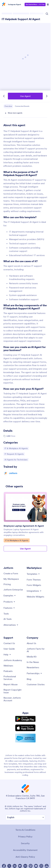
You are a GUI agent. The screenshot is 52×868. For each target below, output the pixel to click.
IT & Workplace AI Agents (16, 448)
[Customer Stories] (36, 684)
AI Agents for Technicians (16, 459)
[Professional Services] (14, 678)
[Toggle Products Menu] (9, 602)
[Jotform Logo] (4, 4)
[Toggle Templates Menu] (33, 574)
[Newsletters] (33, 667)
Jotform (13, 473)
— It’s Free (35, 4)
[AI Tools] (8, 619)
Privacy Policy (25, 837)
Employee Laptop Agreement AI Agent (24, 526)
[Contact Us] (9, 643)
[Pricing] (7, 584)
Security (25, 843)
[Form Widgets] (34, 585)
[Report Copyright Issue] (14, 691)
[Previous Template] (4, 96)
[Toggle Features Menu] (9, 608)
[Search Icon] (47, 14)
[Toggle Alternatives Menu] (11, 625)
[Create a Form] (11, 573)
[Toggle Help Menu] (7, 654)
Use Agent (25, 96)
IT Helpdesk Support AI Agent (21, 19)
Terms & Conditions (25, 830)
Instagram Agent (14, 4)
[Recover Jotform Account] (14, 699)
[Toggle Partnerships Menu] (35, 673)
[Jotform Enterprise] (13, 590)
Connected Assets (22, 106)
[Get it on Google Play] (25, 719)
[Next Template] (47, 96)
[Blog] (29, 679)
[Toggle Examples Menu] (10, 595)
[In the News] (33, 662)
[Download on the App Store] (25, 728)
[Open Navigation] (48, 4)
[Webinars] (8, 666)
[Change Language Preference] (25, 817)
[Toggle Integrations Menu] (34, 591)
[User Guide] (9, 649)
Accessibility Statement (25, 850)
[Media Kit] (32, 657)
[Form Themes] (34, 580)
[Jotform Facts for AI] (37, 650)
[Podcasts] (8, 671)
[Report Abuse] (11, 684)
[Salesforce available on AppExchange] (25, 738)
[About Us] (31, 643)
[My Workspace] (11, 579)
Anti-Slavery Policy (25, 857)
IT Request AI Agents (14, 454)
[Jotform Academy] (13, 660)
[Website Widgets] (35, 597)
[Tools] (6, 614)
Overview (8, 106)
